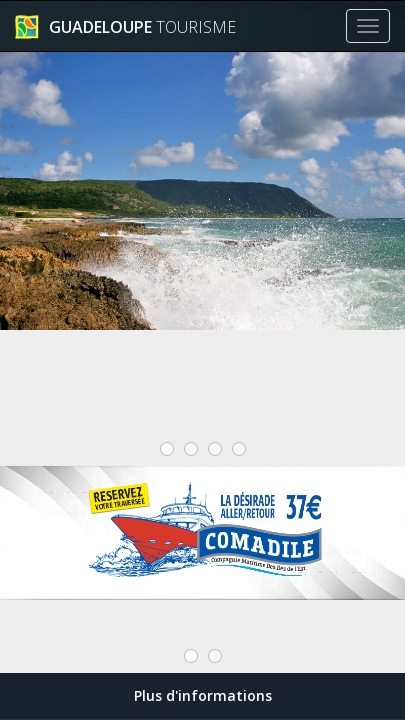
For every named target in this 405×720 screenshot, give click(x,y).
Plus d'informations (203, 695)
